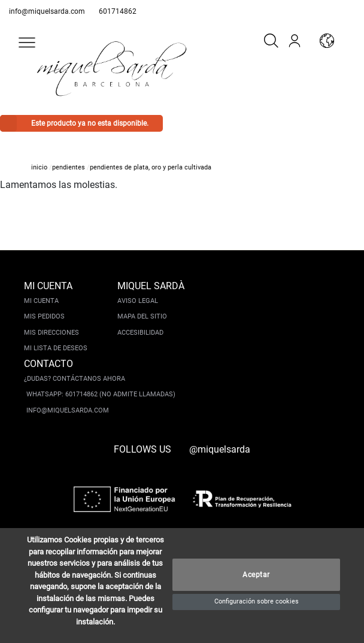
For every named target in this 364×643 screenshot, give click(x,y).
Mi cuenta (41, 301)
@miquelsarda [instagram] (220, 449)
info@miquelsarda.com (47, 11)
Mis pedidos (44, 316)
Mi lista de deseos (56, 348)
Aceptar (256, 575)
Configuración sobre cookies (257, 601)
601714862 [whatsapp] (118, 11)
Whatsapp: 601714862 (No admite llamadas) (101, 394)
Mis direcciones (51, 333)
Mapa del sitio (142, 316)
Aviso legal (138, 301)
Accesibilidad (140, 333)
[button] (27, 43)
